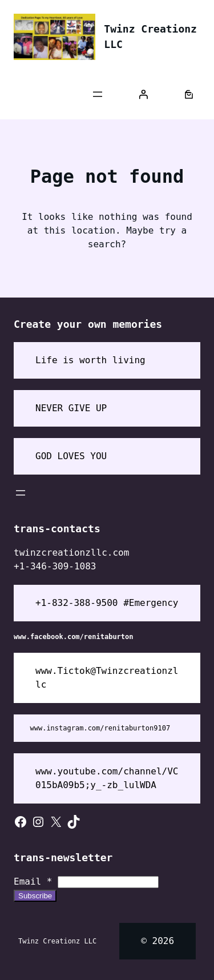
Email (33, 881)
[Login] (143, 94)
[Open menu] (98, 94)
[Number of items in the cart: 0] (189, 94)
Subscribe (35, 896)
